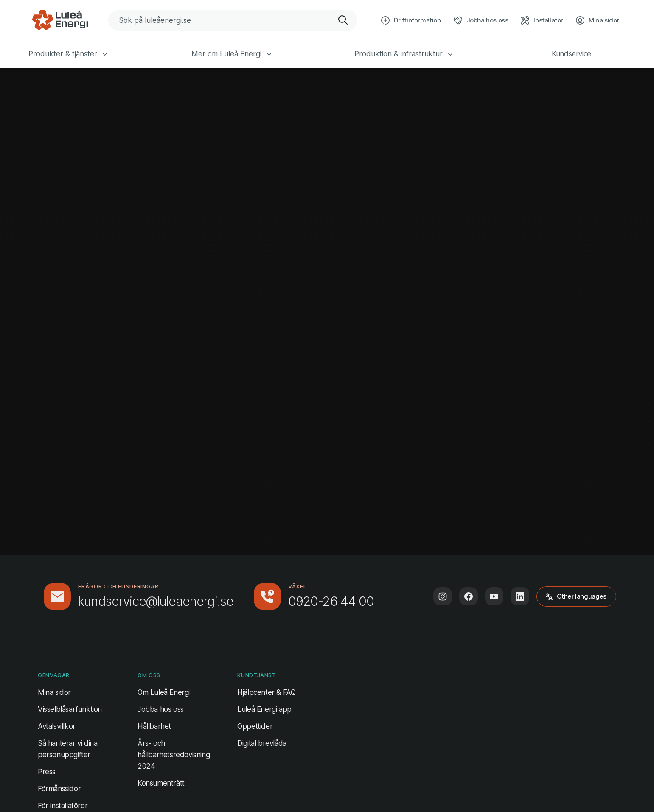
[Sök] (343, 20)
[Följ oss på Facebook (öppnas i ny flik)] (469, 596)
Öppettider (255, 726)
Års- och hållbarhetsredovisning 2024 (174, 755)
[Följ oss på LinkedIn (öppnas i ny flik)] (520, 596)
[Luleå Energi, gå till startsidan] (60, 20)
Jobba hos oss (161, 709)
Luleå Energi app (264, 709)
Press (47, 772)
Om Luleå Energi (164, 692)
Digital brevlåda (262, 743)
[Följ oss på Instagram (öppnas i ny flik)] (443, 596)
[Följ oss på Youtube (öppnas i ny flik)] (494, 596)
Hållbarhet (154, 726)
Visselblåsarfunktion (70, 709)
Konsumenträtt (161, 783)
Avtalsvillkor (57, 726)
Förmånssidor (59, 789)
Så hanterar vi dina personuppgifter (67, 749)
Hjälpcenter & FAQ (266, 692)
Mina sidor (54, 692)
